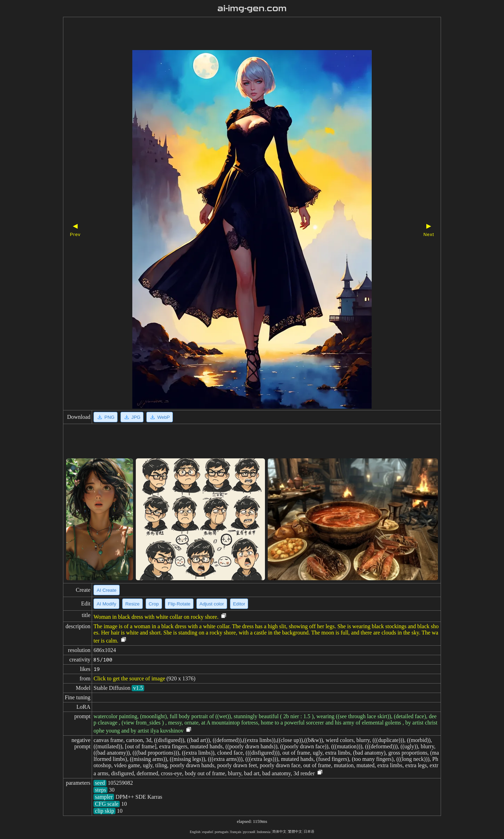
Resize (132, 604)
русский (249, 832)
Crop (154, 604)
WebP (160, 417)
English (195, 832)
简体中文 (279, 831)
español (208, 832)
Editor (239, 604)
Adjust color (212, 604)
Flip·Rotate (179, 604)
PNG (106, 417)
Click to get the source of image (129, 678)
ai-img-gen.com (252, 8)
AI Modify (106, 604)
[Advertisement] (240, 34)
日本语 (309, 831)
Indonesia (264, 832)
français (236, 832)
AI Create (106, 590)
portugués (221, 832)
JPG (132, 417)
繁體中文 (295, 831)
